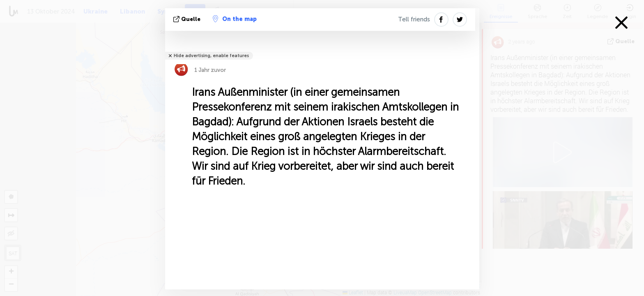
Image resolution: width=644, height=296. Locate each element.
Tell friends (414, 19)
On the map (235, 19)
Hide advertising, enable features (211, 56)
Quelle (188, 19)
